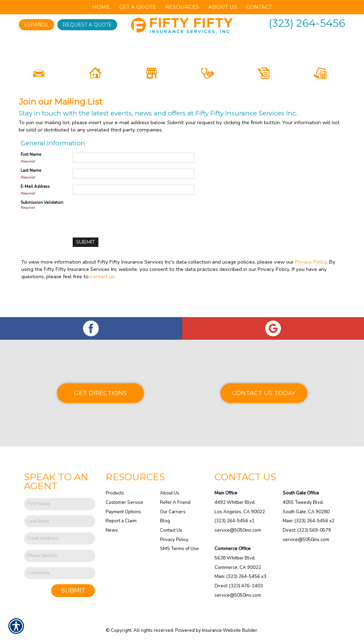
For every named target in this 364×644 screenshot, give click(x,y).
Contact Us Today (264, 393)
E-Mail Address (35, 216)
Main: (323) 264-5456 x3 (240, 577)
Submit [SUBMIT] (73, 591)
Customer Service (124, 502)
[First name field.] (60, 504)
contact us (102, 306)
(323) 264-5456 (307, 23)
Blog (165, 521)
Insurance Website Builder (230, 631)
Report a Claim (121, 521)
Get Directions (100, 393)
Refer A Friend (175, 502)
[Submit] (85, 272)
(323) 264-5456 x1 (234, 521)
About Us (170, 493)
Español (37, 25)
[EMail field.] (60, 539)
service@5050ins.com (238, 530)
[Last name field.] (60, 521)
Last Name (31, 200)
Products (115, 493)
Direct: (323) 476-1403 (239, 586)
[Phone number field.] (60, 556)
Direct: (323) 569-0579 (307, 530)
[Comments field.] (60, 573)
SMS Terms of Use (179, 549)
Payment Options (123, 512)
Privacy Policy (311, 291)
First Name (31, 184)
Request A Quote (87, 25)
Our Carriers (173, 512)
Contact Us (171, 530)
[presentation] (126, 243)
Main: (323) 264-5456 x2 (309, 521)
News (112, 530)
